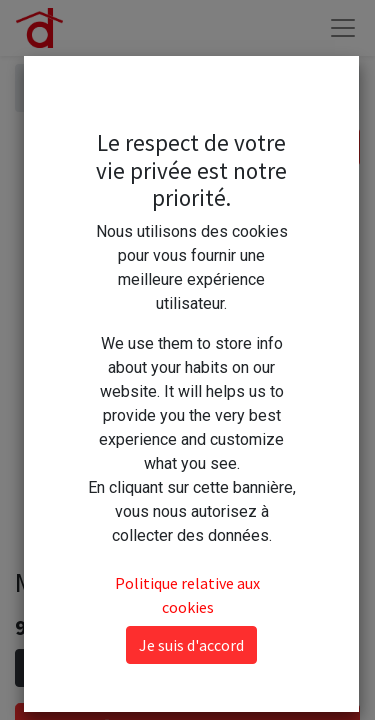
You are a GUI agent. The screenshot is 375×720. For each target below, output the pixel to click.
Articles (58, 87)
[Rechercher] (339, 147)
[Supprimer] (34, 668)
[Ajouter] (121, 668)
